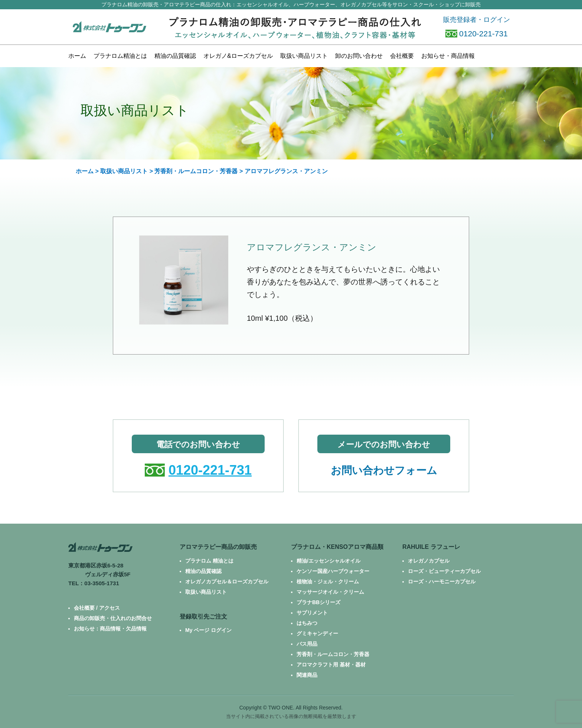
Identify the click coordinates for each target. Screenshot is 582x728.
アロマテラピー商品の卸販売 (218, 547)
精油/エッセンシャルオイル (328, 561)
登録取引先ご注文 (203, 617)
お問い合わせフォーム (384, 470)
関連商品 (307, 675)
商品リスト (304, 56)
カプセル (238, 56)
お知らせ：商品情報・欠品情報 (110, 629)
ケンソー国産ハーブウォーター (333, 571)
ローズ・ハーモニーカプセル (442, 582)
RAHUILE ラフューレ (431, 547)
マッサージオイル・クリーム (330, 592)
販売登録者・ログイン (477, 20)
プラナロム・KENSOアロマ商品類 (337, 547)
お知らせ (448, 56)
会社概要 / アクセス (97, 608)
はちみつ (307, 623)
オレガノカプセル (429, 561)
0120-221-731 (477, 34)
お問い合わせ (359, 56)
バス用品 (307, 644)
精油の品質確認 (175, 56)
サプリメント (312, 613)
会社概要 (402, 56)
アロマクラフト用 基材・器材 (331, 665)
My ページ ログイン (208, 630)
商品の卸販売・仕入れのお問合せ (113, 618)
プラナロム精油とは (120, 56)
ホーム (77, 56)
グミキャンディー (317, 633)
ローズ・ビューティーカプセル (444, 571)
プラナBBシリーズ (318, 602)
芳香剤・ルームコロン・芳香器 (196, 171)
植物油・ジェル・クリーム (328, 582)
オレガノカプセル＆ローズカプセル (227, 582)
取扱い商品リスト (124, 171)
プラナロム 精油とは (209, 561)
